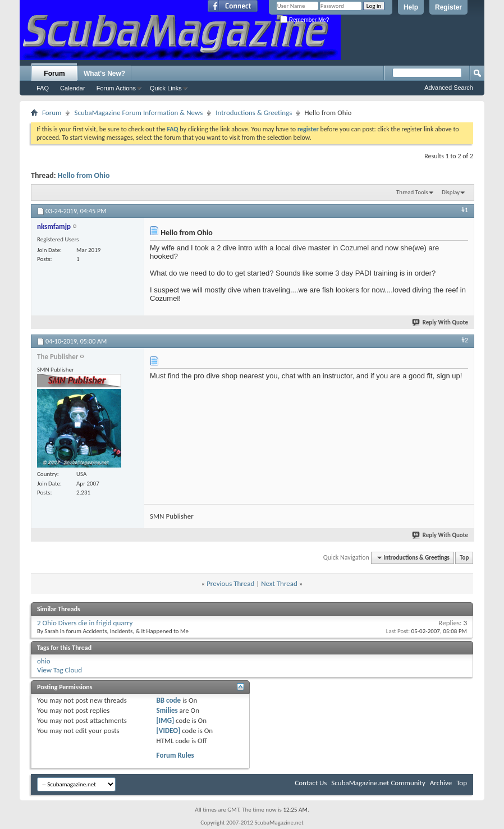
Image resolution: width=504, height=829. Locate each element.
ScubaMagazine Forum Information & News (138, 113)
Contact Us (311, 783)
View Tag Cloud (59, 670)
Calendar (73, 88)
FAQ (43, 88)
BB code (169, 700)
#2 (465, 340)
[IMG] (166, 720)
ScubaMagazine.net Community (378, 783)
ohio (44, 661)
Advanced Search (449, 88)
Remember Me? (304, 20)
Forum (54, 74)
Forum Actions (116, 88)
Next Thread (279, 583)
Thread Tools (412, 192)
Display (451, 192)
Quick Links (166, 88)
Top (464, 558)
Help (411, 7)
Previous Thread (230, 583)
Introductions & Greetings (254, 113)
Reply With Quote (441, 322)
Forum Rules (175, 755)
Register (448, 7)
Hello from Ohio (84, 175)
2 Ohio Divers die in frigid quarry (85, 623)
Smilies (167, 710)
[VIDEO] (169, 730)
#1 (465, 210)
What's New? (104, 74)
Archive (441, 783)
